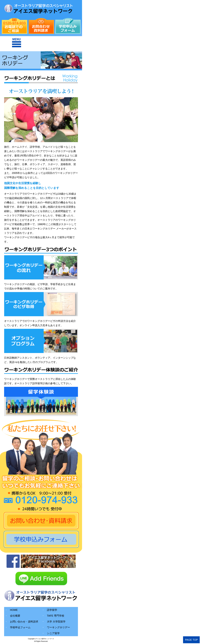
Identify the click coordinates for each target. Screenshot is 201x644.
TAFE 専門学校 (53, 616)
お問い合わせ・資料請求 (22, 622)
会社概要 (13, 616)
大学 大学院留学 (54, 622)
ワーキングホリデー (56, 627)
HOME (11, 610)
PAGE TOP (191, 640)
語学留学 (49, 610)
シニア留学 (51, 633)
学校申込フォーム (18, 627)
